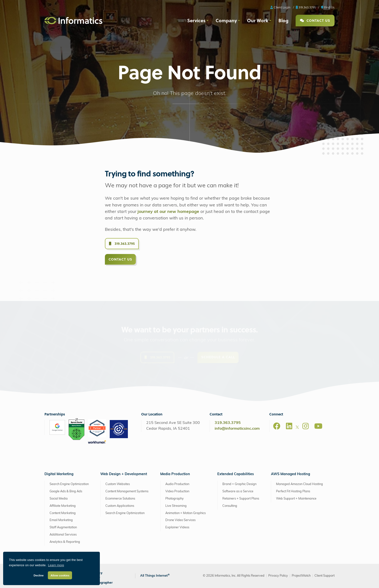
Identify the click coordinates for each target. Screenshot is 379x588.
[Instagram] (306, 426)
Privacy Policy (278, 576)
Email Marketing (61, 520)
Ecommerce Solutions (120, 499)
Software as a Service (238, 491)
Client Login (280, 7)
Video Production (177, 491)
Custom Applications (120, 506)
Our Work (258, 20)
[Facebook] (277, 426)
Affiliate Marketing (63, 506)
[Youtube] (318, 426)
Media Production (175, 474)
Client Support (324, 576)
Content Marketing (63, 513)
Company (226, 20)
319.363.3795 (306, 7)
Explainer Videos (177, 527)
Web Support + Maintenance (296, 499)
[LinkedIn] (289, 426)
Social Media (59, 499)
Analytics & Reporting (65, 542)
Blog (283, 20)
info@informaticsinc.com (237, 429)
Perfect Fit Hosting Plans (293, 491)
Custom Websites (118, 484)
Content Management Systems (127, 491)
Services (196, 20)
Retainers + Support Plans (241, 499)
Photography (175, 499)
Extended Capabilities (236, 474)
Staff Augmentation (63, 527)
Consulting (230, 506)
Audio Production (177, 484)
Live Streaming (176, 506)
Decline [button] (39, 575)
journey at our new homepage (168, 212)
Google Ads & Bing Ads (66, 491)
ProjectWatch (301, 576)
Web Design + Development (124, 474)
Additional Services (63, 535)
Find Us (328, 7)
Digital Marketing (59, 474)
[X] (297, 428)
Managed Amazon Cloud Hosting (299, 484)
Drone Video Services (180, 520)
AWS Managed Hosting (291, 474)
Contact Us (315, 20)
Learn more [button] (56, 565)
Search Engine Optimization (69, 484)
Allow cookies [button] (60, 575)
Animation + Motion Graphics (186, 513)
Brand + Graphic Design (239, 484)
